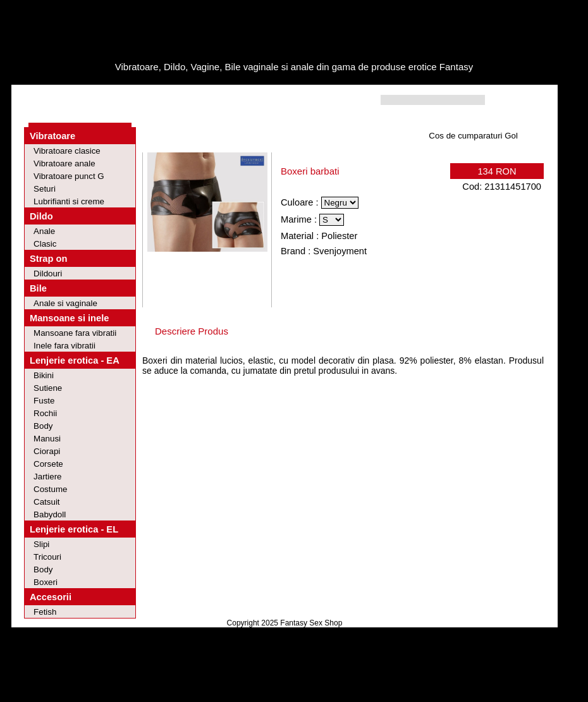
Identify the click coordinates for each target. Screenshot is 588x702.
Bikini (44, 375)
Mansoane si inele (69, 318)
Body (43, 426)
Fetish (45, 612)
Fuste (44, 401)
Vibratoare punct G (69, 176)
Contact (207, 100)
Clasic (45, 244)
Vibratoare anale (64, 163)
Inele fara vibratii (64, 346)
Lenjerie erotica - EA (75, 360)
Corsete (48, 464)
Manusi (47, 439)
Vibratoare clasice (67, 151)
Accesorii (51, 597)
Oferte (101, 100)
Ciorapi (47, 451)
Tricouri (47, 557)
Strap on (48, 259)
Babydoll (50, 514)
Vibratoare (52, 136)
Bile (38, 288)
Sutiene (48, 388)
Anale (44, 231)
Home (54, 100)
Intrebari (152, 100)
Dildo (41, 216)
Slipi (41, 544)
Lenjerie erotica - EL (74, 529)
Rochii (45, 413)
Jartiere (47, 477)
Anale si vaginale (65, 303)
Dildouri (48, 274)
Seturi (45, 189)
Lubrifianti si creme (69, 201)
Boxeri (46, 582)
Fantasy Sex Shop (311, 623)
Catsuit (46, 502)
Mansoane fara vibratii (75, 333)
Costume (50, 489)
